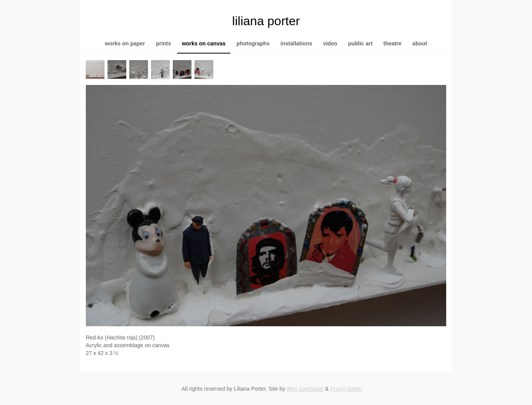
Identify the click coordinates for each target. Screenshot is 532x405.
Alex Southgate (305, 389)
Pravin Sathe (346, 389)
